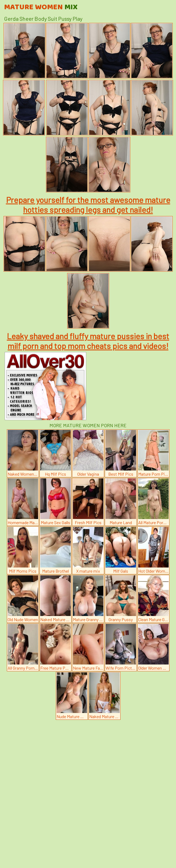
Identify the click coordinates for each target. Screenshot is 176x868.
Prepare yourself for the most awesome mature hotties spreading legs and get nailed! (88, 205)
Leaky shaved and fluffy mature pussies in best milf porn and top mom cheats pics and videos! (88, 341)
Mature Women (41, 7)
